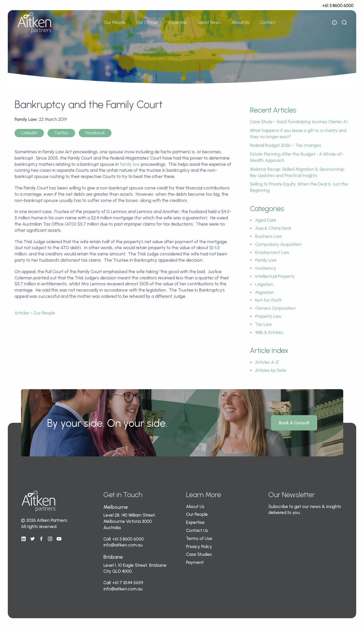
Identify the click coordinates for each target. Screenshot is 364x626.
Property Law (268, 316)
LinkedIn (29, 133)
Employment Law (272, 252)
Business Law (269, 236)
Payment (195, 562)
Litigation (264, 284)
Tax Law (263, 324)
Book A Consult (294, 423)
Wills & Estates (269, 332)
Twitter (61, 133)
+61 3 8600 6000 (338, 5)
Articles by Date (271, 370)
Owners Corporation (275, 308)
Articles (22, 313)
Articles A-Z (267, 362)
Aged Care (266, 220)
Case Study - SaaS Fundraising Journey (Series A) (299, 122)
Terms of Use (199, 538)
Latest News (209, 22)
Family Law (266, 260)
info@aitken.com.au (123, 545)
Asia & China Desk (273, 228)
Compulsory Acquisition (278, 244)
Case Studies (199, 554)
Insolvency (266, 268)
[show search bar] (344, 23)
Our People (115, 22)
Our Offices (147, 22)
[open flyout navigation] (334, 23)
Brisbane (113, 557)
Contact (267, 22)
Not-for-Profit (268, 300)
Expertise (178, 22)
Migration (264, 292)
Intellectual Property (275, 276)
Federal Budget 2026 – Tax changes (286, 145)
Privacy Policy (199, 546)
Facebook (95, 133)
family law (130, 164)
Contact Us (197, 530)
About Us (240, 22)
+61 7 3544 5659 (128, 583)
